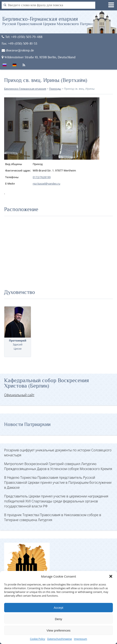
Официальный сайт (19, 395)
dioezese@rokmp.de (18, 50)
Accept (59, 608)
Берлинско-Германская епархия (52, 21)
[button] (111, 576)
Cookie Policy (38, 639)
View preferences (59, 630)
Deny (58, 619)
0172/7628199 (42, 177)
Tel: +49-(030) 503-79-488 (22, 37)
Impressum (80, 639)
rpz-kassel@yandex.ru (46, 184)
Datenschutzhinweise (60, 639)
